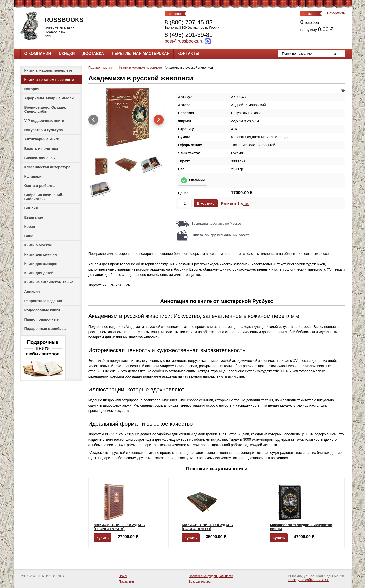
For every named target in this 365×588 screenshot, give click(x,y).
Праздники (126, 582)
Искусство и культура (44, 130)
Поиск (123, 576)
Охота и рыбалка (39, 186)
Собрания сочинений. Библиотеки (44, 197)
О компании (38, 53)
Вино (29, 236)
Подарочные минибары (46, 329)
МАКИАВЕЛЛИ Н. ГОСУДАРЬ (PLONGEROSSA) (119, 527)
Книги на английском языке (49, 282)
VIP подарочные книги (44, 121)
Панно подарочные (42, 319)
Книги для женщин (41, 264)
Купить (103, 538)
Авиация (32, 291)
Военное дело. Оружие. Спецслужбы (45, 109)
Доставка (93, 53)
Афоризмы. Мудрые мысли (49, 98)
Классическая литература (47, 167)
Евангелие (34, 217)
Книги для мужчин (41, 254)
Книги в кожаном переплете (49, 80)
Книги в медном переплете (48, 70)
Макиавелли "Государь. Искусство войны (301, 527)
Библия (31, 208)
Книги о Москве (38, 245)
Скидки (67, 53)
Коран (30, 227)
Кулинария (34, 176)
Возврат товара (200, 582)
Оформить (336, 13)
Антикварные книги (42, 139)
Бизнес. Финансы (40, 158)
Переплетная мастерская (141, 53)
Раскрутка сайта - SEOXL (309, 580)
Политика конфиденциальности (211, 576)
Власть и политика (41, 149)
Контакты (188, 53)
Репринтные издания (43, 301)
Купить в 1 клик (235, 203)
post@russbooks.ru (184, 41)
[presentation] (93, 120)
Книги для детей (39, 273)
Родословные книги (42, 310)
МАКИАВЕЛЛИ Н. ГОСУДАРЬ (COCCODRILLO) (208, 527)
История (32, 89)
